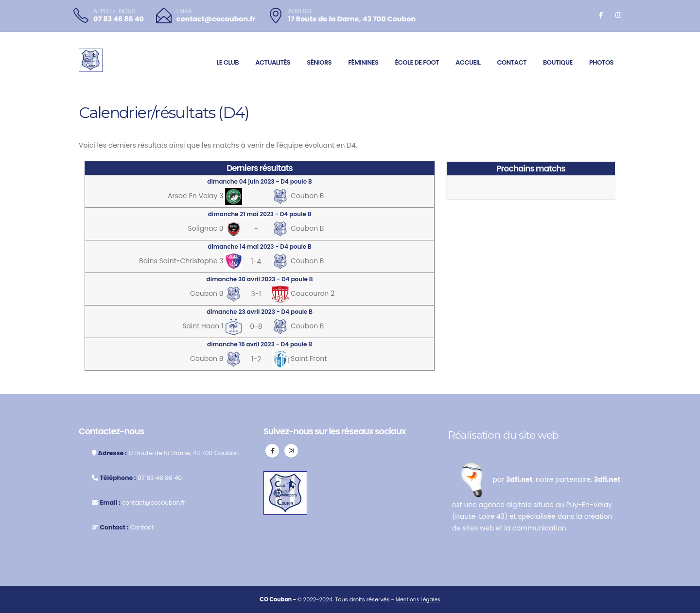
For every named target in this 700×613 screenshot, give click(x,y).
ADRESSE (300, 11)
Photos (601, 62)
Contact (512, 62)
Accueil (468, 62)
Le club (227, 62)
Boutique (558, 62)
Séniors (319, 62)
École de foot (417, 62)
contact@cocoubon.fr (216, 19)
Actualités (273, 62)
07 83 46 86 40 (119, 19)
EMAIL (184, 11)
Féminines (363, 62)
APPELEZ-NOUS (114, 11)
